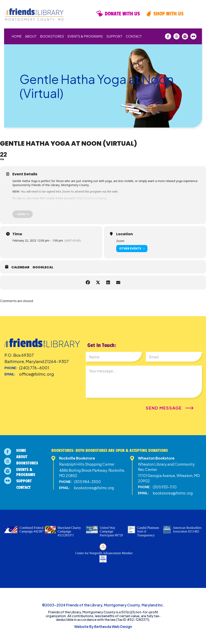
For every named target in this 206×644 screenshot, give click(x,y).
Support (114, 36)
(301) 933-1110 (165, 487)
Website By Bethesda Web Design (103, 627)
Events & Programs (85, 36)
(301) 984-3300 (87, 482)
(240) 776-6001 (34, 368)
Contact (134, 36)
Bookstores (52, 36)
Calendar (20, 267)
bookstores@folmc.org (94, 488)
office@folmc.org (36, 374)
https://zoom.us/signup (92, 198)
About (31, 36)
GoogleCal (43, 267)
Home (17, 36)
